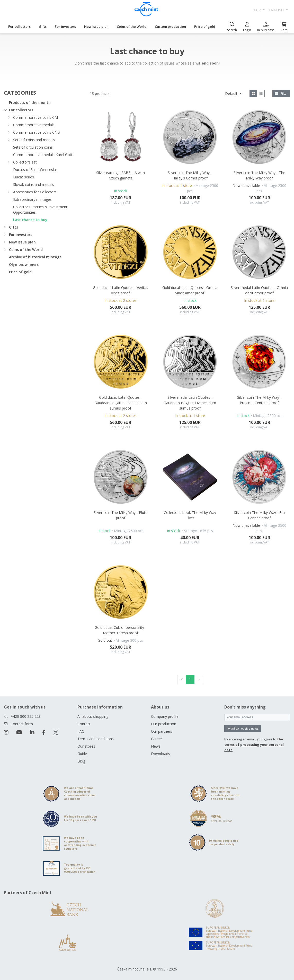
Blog (81, 761)
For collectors (19, 26)
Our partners (162, 731)
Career (157, 739)
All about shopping (93, 716)
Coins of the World (132, 26)
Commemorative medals (34, 125)
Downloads (161, 754)
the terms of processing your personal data (254, 745)
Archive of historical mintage (35, 257)
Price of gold (205, 26)
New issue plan (96, 26)
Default (232, 93)
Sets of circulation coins (33, 147)
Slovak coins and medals (34, 184)
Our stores (86, 746)
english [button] (277, 10)
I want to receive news (243, 728)
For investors (65, 26)
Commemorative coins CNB (37, 132)
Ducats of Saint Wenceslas (35, 170)
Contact (84, 724)
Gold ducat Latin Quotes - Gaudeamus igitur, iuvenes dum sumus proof (121, 403)
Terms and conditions (96, 739)
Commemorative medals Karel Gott (43, 155)
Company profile (165, 716)
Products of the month (30, 102)
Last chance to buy (30, 220)
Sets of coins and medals (34, 140)
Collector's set (25, 162)
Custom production (170, 26)
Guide (82, 754)
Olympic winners (24, 264)
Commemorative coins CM (35, 117)
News (156, 746)
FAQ (81, 731)
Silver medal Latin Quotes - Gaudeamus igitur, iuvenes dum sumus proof (190, 403)
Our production (164, 724)
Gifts (43, 26)
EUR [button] (258, 10)
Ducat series (24, 177)
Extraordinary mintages (32, 199)
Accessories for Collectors (35, 192)
